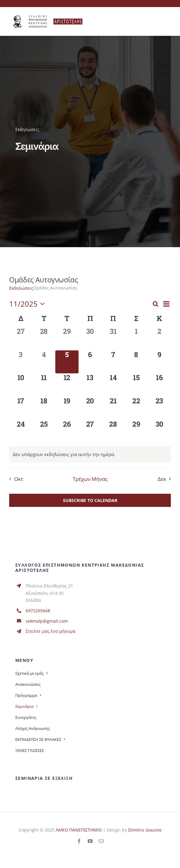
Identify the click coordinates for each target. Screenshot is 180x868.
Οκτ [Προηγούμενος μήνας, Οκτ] (19, 479)
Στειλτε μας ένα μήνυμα (51, 631)
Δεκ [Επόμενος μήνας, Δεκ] (162, 479)
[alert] (64, 454)
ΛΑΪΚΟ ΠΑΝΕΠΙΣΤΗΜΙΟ (79, 830)
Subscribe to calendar (90, 500)
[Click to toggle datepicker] (28, 304)
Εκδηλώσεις (21, 288)
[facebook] (79, 841)
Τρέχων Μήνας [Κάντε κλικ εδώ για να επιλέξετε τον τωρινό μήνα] (90, 479)
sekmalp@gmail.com (47, 621)
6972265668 (38, 611)
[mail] (101, 841)
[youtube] (90, 841)
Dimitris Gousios (145, 830)
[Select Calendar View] (166, 304)
